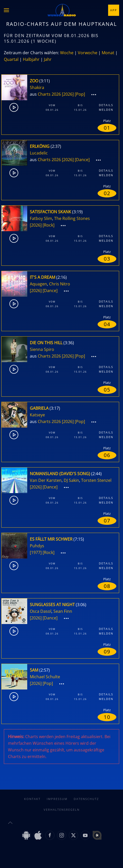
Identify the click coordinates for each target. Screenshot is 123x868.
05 (107, 390)
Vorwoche (88, 53)
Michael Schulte (45, 677)
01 (107, 128)
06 (107, 455)
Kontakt (32, 799)
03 (107, 259)
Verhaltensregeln (62, 810)
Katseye (37, 415)
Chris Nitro (60, 284)
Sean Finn (63, 611)
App (114, 10)
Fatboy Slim (41, 218)
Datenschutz (86, 799)
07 (107, 521)
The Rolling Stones (72, 218)
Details (106, 105)
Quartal (11, 59)
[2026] (68, 94)
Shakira (37, 87)
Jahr (48, 59)
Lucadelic (39, 153)
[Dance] (82, 160)
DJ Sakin (71, 480)
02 (107, 193)
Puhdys (37, 546)
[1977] (36, 552)
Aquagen (38, 284)
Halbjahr (31, 59)
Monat (108, 53)
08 (107, 586)
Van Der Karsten (46, 480)
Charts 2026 (49, 94)
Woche (67, 53)
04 (107, 324)
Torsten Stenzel (96, 480)
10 (107, 717)
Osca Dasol (41, 611)
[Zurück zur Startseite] (62, 10)
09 (107, 652)
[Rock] (49, 225)
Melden (106, 110)
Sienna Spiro (42, 349)
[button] (6, 10)
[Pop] (80, 94)
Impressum (57, 799)
